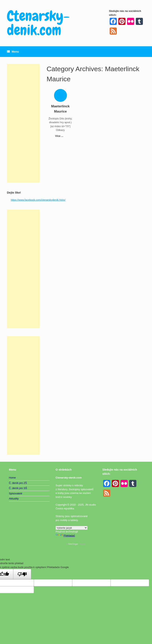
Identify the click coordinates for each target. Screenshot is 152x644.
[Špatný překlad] (22, 574)
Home (12, 478)
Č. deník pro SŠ (18, 488)
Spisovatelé (16, 493)
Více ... (60, 136)
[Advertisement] (23, 123)
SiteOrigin (73, 544)
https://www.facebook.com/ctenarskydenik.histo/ (38, 200)
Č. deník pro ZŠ (18, 483)
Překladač (65, 536)
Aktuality (14, 499)
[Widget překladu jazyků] (72, 528)
